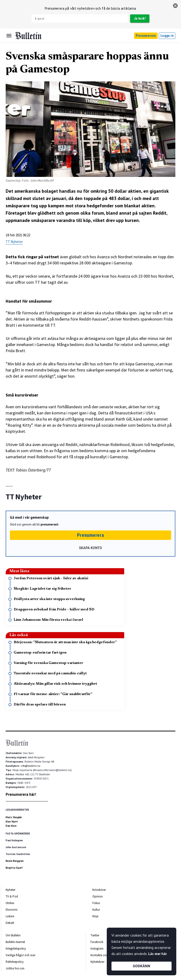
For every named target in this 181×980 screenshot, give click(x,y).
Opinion (98, 896)
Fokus (96, 903)
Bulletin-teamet (15, 942)
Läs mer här (157, 954)
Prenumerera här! (21, 794)
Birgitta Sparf (14, 868)
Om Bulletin (13, 935)
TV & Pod (12, 896)
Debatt (10, 923)
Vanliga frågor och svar (21, 955)
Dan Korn (11, 826)
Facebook (97, 942)
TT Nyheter (14, 242)
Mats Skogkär (14, 817)
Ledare (10, 916)
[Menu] (9, 36)
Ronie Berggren (15, 861)
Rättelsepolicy (15, 962)
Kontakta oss (99, 955)
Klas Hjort (12, 822)
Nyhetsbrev (97, 962)
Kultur (96, 910)
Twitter (95, 935)
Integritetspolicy (16, 949)
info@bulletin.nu (31, 766)
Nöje (95, 916)
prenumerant (49, 524)
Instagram (97, 949)
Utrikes (10, 903)
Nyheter (10, 890)
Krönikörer (99, 890)
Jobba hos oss (15, 968)
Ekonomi (12, 910)
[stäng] (175, 6)
